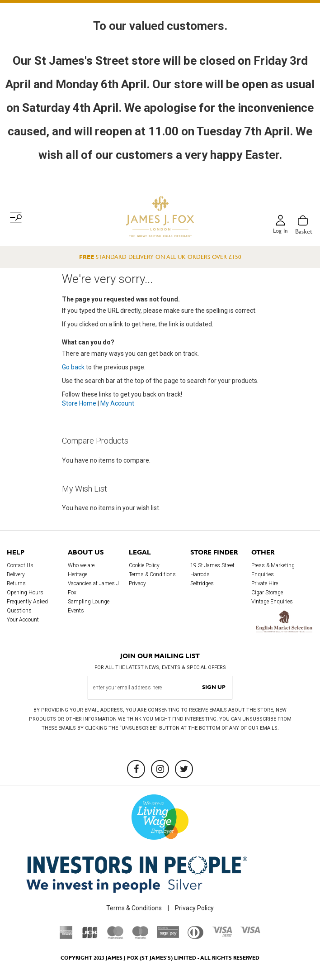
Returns (16, 583)
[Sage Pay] (168, 936)
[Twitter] (184, 769)
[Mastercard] (115, 937)
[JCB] (90, 937)
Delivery (16, 574)
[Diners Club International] (195, 937)
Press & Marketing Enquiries (273, 570)
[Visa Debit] (222, 935)
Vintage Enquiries (272, 602)
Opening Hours (25, 593)
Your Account (23, 620)
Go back (73, 367)
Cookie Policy (144, 565)
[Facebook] (136, 769)
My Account (117, 403)
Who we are (81, 565)
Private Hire (265, 583)
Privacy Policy (194, 908)
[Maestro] (140, 937)
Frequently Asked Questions (27, 606)
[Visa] (250, 931)
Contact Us (20, 565)
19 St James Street (212, 565)
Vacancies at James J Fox (93, 588)
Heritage (78, 574)
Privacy (137, 583)
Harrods (200, 574)
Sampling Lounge (89, 602)
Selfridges (202, 583)
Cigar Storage (267, 593)
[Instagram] (160, 769)
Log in (280, 231)
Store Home (79, 403)
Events (76, 611)
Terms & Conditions (152, 574)
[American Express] (66, 937)
